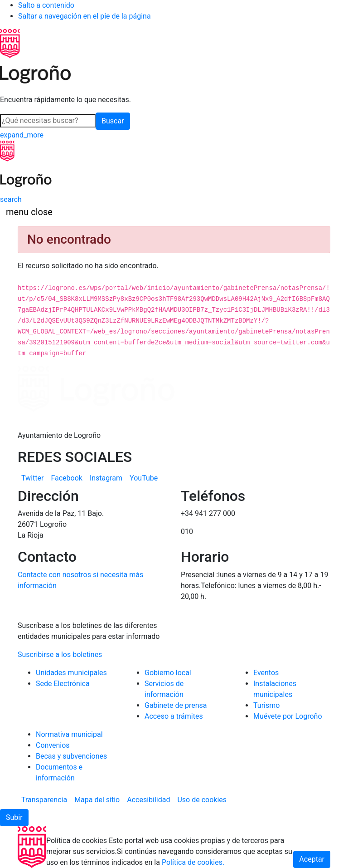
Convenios (53, 745)
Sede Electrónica (63, 684)
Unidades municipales (71, 673)
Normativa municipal (69, 734)
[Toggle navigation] (29, 212)
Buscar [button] (113, 121)
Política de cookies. (193, 862)
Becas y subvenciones (71, 756)
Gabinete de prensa (176, 705)
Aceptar (312, 859)
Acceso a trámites (174, 716)
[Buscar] (48, 121)
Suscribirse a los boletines (60, 655)
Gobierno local (168, 673)
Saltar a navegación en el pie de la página (85, 16)
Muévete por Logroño (288, 716)
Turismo (266, 705)
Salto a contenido (46, 5)
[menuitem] (32, 478)
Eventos (266, 673)
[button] (14, 818)
